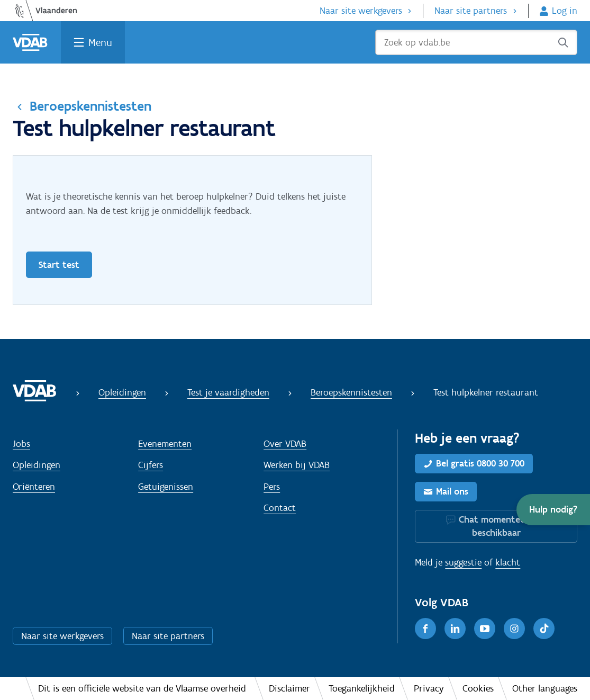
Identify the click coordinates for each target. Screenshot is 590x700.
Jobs (21, 444)
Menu (100, 42)
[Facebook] (425, 629)
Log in (565, 11)
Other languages (545, 688)
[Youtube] (485, 629)
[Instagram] (514, 629)
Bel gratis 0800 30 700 (480, 463)
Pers (272, 487)
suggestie (463, 562)
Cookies (478, 688)
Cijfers (151, 465)
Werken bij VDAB (297, 465)
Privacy (429, 688)
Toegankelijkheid (362, 688)
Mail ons (452, 491)
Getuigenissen (166, 487)
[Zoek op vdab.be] (476, 42)
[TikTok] (544, 629)
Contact (280, 508)
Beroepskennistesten (90, 106)
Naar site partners (471, 11)
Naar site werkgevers (361, 11)
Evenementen (165, 444)
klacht (508, 562)
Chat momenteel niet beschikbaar (502, 526)
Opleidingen (122, 392)
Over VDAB (285, 444)
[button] (553, 510)
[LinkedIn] (455, 629)
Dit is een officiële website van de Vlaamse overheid (142, 688)
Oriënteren (34, 487)
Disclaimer (289, 688)
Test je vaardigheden (228, 392)
